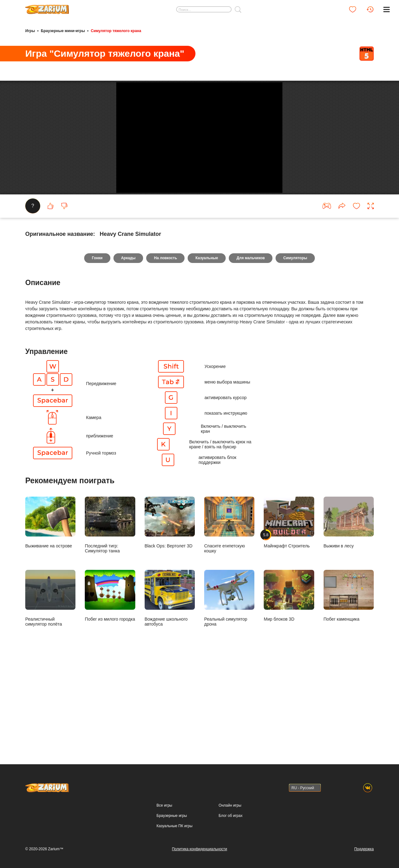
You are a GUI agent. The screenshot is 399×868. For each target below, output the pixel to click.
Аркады (127, 348)
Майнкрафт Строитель (289, 613)
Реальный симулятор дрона (229, 689)
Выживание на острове (50, 613)
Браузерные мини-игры (63, 31)
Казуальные (207, 348)
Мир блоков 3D (289, 686)
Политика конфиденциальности (199, 849)
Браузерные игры (172, 816)
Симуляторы (298, 348)
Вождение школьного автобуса (170, 689)
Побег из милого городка (110, 686)
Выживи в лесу (349, 613)
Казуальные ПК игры (174, 826)
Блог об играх (231, 816)
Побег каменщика (349, 686)
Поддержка (364, 849)
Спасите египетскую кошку (229, 615)
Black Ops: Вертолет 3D (170, 613)
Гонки (95, 348)
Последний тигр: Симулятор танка (110, 615)
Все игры (164, 805)
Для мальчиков (252, 348)
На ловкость (165, 348)
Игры (30, 31)
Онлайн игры (230, 805)
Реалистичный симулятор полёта (50, 689)
